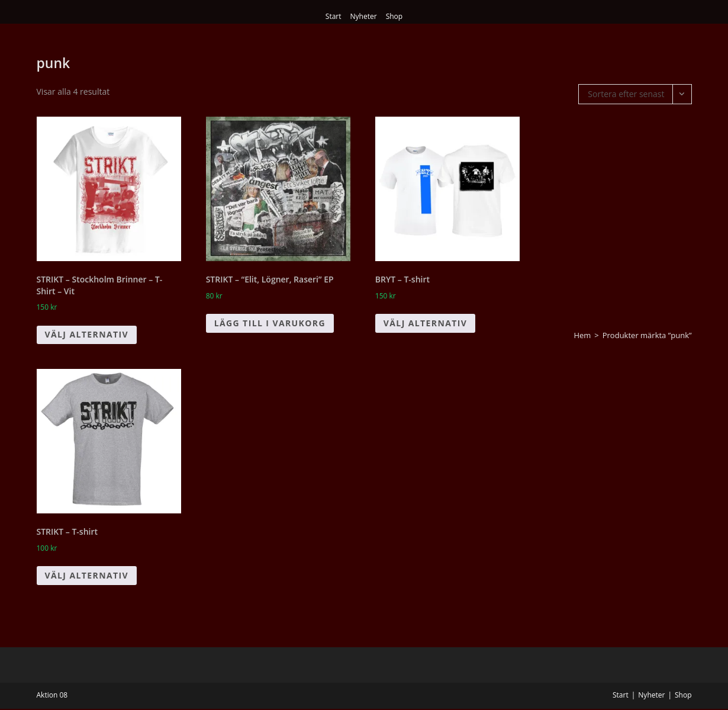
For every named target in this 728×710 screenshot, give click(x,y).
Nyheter (364, 16)
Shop (394, 16)
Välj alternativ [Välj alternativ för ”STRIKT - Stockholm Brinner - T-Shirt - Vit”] (87, 334)
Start (334, 16)
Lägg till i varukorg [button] (270, 323)
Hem (582, 335)
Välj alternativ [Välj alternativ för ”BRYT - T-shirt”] (426, 323)
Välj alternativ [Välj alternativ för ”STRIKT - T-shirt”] (87, 575)
